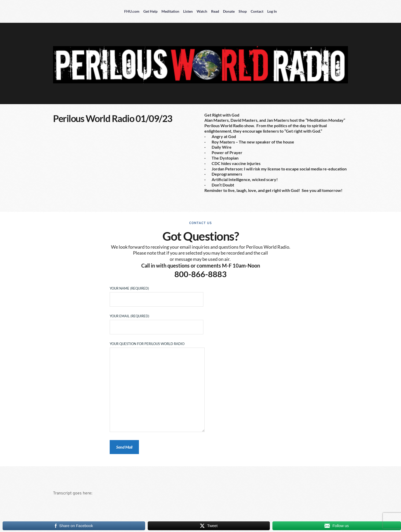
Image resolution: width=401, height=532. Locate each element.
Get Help (150, 11)
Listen (188, 11)
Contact (257, 11)
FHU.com (132, 11)
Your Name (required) (157, 294)
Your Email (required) (157, 322)
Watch (202, 11)
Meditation (170, 11)
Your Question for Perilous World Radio (157, 387)
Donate (229, 11)
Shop (243, 11)
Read (215, 11)
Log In (272, 11)
